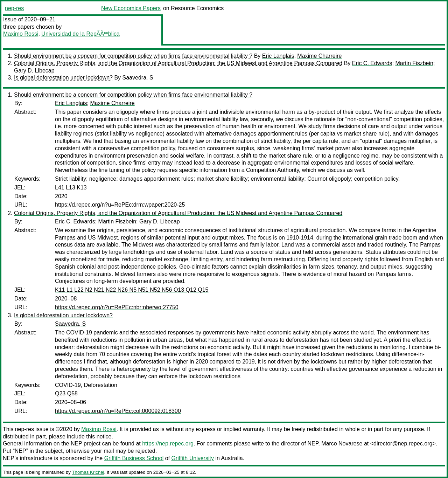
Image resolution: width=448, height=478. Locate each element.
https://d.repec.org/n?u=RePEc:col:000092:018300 (118, 411)
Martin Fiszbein (414, 63)
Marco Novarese (342, 444)
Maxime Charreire (319, 56)
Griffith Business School (134, 458)
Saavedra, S (138, 78)
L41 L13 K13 (71, 188)
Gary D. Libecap (34, 71)
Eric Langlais (278, 56)
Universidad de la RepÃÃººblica (80, 34)
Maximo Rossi (21, 34)
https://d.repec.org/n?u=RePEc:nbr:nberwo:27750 (117, 307)
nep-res (14, 8)
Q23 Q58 (66, 393)
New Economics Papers (131, 8)
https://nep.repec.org (168, 444)
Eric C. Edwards (372, 63)
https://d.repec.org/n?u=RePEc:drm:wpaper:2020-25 (120, 205)
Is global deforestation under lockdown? (63, 78)
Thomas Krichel (88, 472)
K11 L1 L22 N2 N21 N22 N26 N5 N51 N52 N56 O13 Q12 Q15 (132, 290)
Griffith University (192, 458)
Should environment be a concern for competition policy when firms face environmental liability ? (133, 56)
